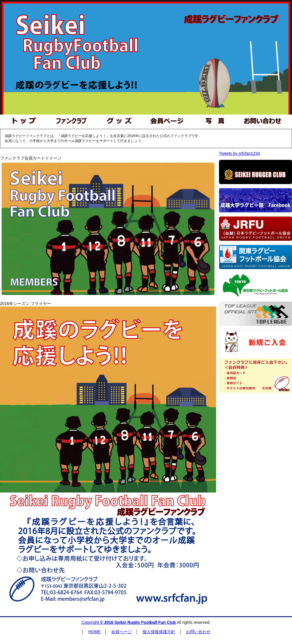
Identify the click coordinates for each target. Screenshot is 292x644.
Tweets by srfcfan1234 (239, 153)
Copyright (129, 622)
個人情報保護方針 (159, 632)
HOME (94, 632)
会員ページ (121, 632)
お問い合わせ (198, 632)
